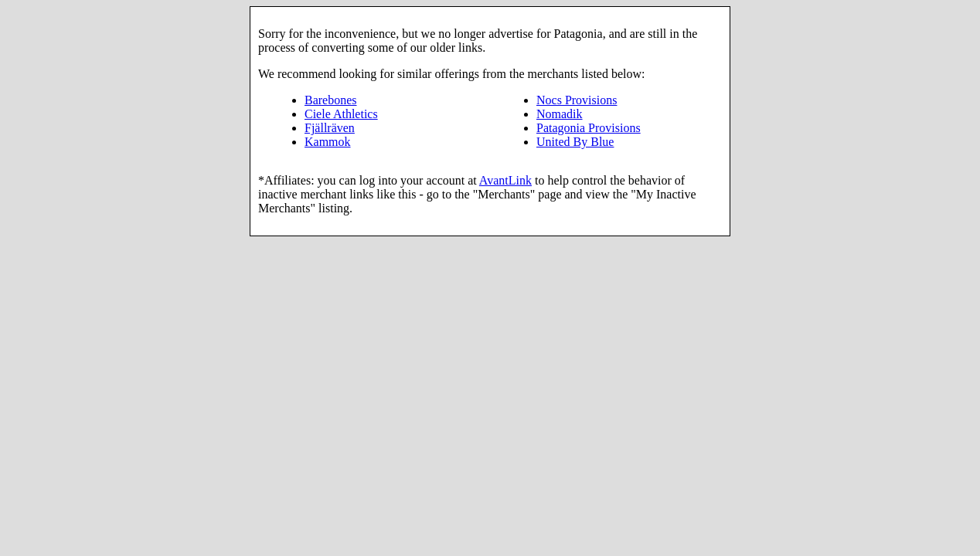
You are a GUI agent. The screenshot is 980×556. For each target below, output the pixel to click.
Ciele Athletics (341, 114)
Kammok (328, 142)
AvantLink (505, 180)
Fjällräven (330, 128)
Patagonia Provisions (589, 128)
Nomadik (560, 114)
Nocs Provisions (577, 100)
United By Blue (575, 142)
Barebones (331, 100)
